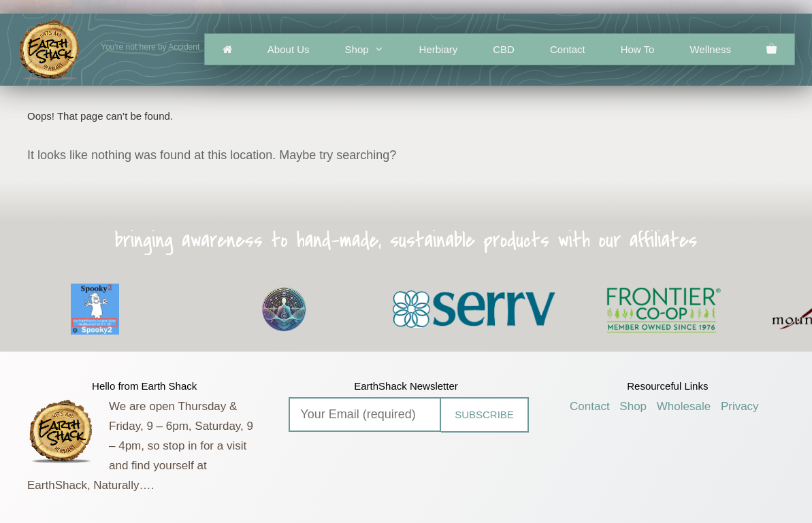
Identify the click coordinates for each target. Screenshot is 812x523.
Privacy (740, 406)
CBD (504, 49)
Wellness (710, 49)
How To (638, 49)
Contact (568, 49)
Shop (373, 49)
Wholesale (684, 406)
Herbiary (439, 49)
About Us (289, 49)
